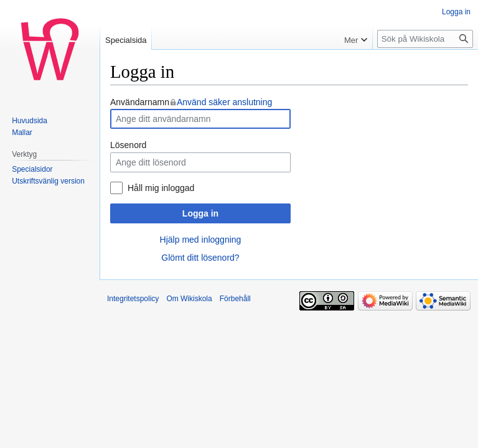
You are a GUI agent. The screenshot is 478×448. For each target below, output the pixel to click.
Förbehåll (235, 299)
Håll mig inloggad (161, 188)
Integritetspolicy (133, 299)
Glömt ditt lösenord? (200, 258)
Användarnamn (191, 102)
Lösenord (128, 145)
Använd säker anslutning (224, 102)
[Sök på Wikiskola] (425, 39)
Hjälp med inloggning (201, 240)
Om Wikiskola (189, 299)
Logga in (200, 213)
